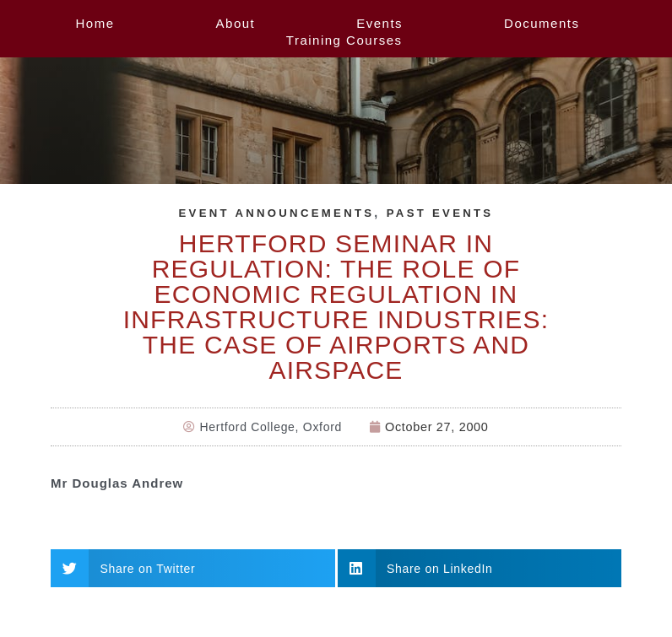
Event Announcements (274, 213)
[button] (193, 568)
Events (379, 23)
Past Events (444, 213)
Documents (542, 23)
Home (95, 23)
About (236, 23)
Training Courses (344, 40)
